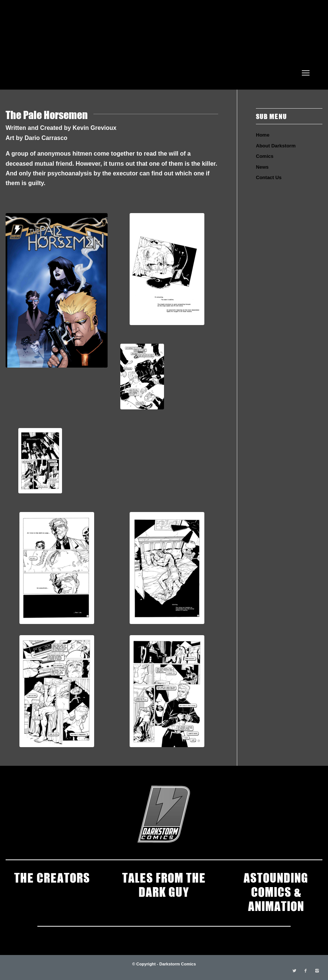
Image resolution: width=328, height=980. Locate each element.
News (262, 167)
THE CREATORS (52, 877)
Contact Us (269, 177)
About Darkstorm (276, 146)
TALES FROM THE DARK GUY (164, 884)
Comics (265, 156)
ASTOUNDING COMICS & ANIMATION (276, 891)
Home (263, 135)
